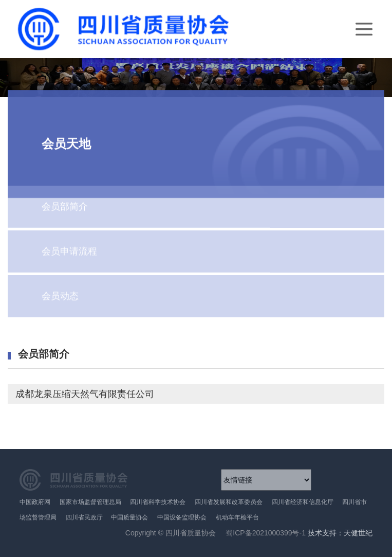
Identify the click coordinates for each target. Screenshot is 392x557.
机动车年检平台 (237, 517)
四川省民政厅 (85, 517)
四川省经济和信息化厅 (303, 502)
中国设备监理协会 (182, 517)
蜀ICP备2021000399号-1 (265, 533)
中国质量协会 (129, 517)
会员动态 (60, 289)
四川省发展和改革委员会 (229, 502)
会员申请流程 (69, 244)
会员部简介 (65, 199)
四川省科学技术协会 (158, 502)
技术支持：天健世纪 (340, 533)
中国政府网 (35, 502)
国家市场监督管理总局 (90, 502)
